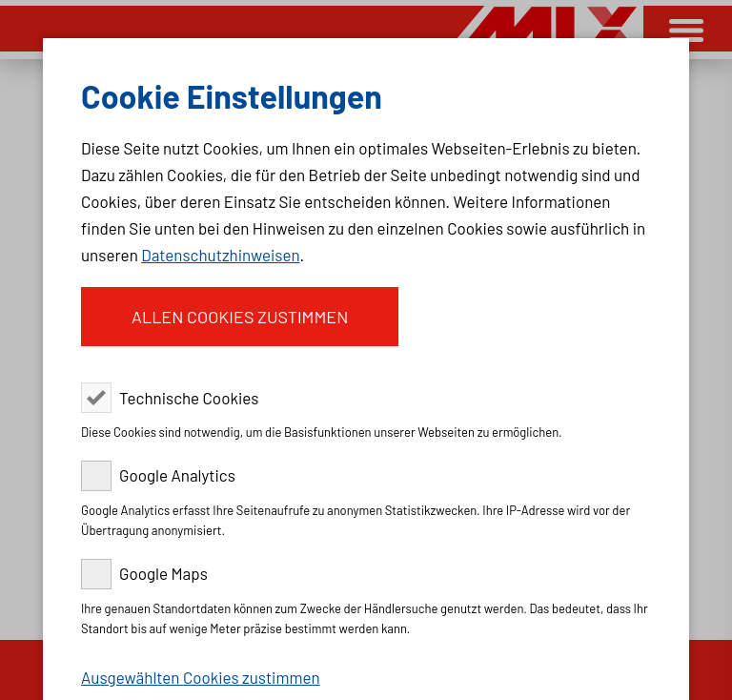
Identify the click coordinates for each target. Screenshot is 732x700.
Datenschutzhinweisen (220, 255)
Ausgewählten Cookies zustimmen (201, 677)
